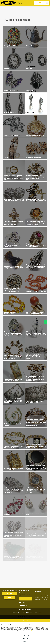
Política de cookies (34, 617)
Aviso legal (15, 617)
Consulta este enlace (33, 631)
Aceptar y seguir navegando (25, 635)
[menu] (47, 3)
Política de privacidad (23, 617)
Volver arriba (25, 620)
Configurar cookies (25, 638)
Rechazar (25, 642)
